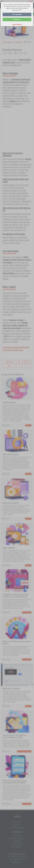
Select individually (17, 24)
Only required (17, 14)
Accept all (17, 19)
